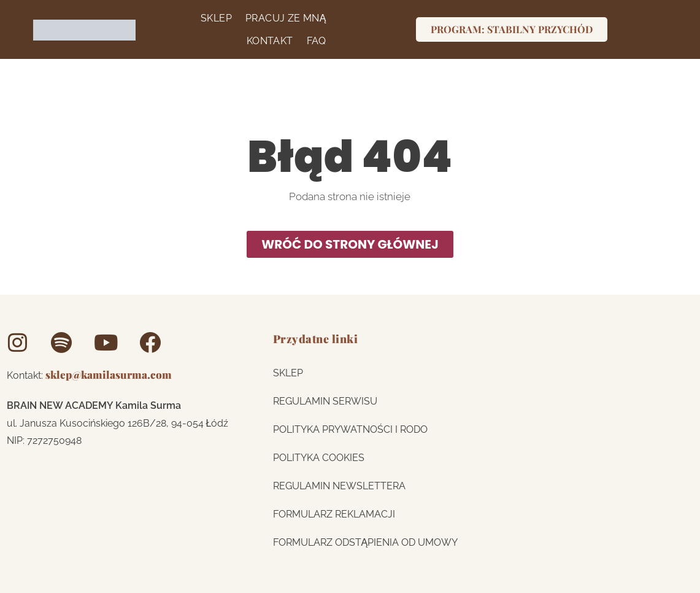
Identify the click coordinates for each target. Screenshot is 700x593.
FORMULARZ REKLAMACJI (334, 514)
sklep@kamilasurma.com (109, 374)
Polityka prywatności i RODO (350, 429)
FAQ (314, 41)
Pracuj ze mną (283, 17)
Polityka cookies (319, 457)
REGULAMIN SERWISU (325, 401)
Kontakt (267, 41)
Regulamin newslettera (339, 485)
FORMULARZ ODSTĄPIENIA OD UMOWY (366, 542)
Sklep (214, 17)
